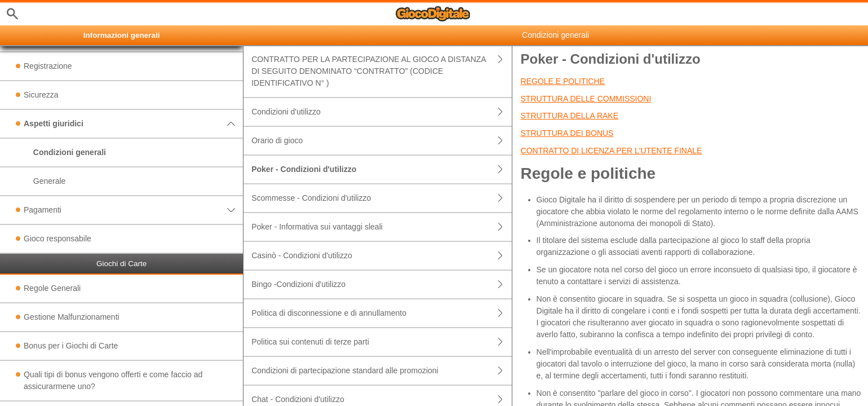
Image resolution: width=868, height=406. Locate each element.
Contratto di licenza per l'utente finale (612, 151)
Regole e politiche (563, 81)
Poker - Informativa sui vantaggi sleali (381, 227)
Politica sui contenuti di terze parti (381, 342)
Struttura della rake (570, 116)
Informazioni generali (122, 35)
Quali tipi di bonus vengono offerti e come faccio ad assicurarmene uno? (113, 380)
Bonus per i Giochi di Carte (71, 346)
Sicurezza (41, 95)
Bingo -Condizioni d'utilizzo (381, 284)
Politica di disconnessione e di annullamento (381, 313)
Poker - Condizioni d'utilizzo (381, 169)
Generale (50, 181)
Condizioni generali (70, 152)
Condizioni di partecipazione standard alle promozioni (381, 371)
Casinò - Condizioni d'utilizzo (381, 256)
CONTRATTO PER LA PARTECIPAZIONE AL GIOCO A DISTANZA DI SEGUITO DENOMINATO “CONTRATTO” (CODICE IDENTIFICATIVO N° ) (381, 71)
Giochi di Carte (121, 264)
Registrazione (48, 66)
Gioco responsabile (57, 239)
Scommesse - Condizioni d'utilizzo (381, 198)
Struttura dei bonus (567, 133)
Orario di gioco (381, 141)
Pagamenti (133, 210)
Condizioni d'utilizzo (381, 112)
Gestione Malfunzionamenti (72, 317)
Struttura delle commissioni (586, 99)
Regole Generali (52, 288)
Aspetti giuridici (133, 124)
